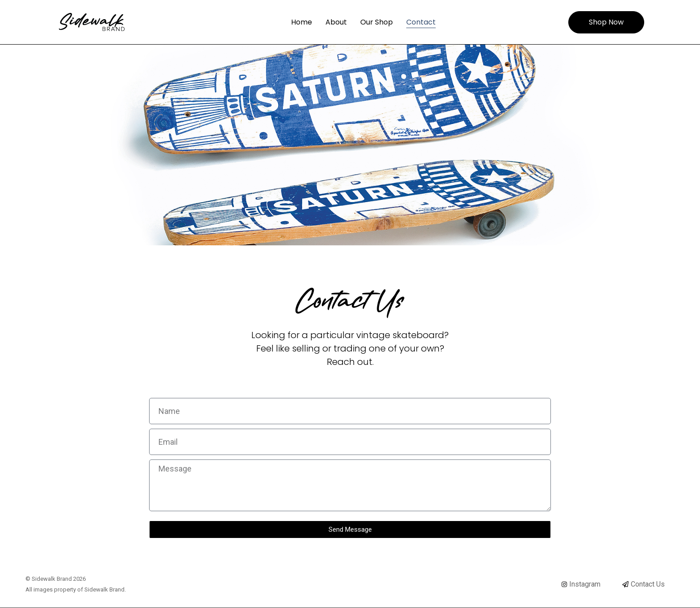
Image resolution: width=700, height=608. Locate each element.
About (336, 22)
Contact (421, 22)
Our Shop (377, 22)
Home (302, 22)
